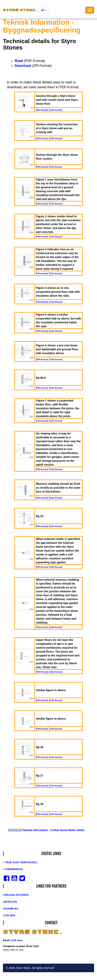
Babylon (10, 902)
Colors (9, 915)
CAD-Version (56, 110)
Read (19, 61)
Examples (11, 909)
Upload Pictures (16, 895)
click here (17, 940)
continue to (15, 830)
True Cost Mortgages (20, 862)
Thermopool (13, 869)
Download (23, 66)
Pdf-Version (42, 110)
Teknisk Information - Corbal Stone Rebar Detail (53, 830)
